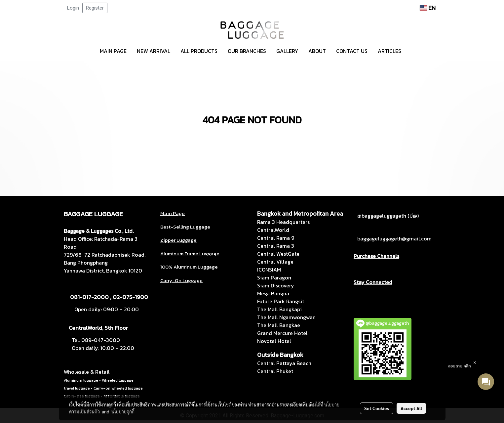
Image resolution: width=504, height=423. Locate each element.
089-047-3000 (101, 340)
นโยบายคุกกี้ (123, 411)
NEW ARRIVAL (154, 51)
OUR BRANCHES (247, 51)
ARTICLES (389, 51)
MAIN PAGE (113, 51)
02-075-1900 (130, 297)
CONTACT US (352, 51)
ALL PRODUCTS (199, 51)
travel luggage (77, 388)
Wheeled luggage (118, 380)
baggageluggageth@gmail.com (394, 238)
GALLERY (287, 51)
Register (95, 8)
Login (73, 8)
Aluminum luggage (81, 380)
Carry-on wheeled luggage (118, 388)
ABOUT (317, 51)
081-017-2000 (89, 297)
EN (427, 8)
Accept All (411, 408)
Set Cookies (377, 408)
